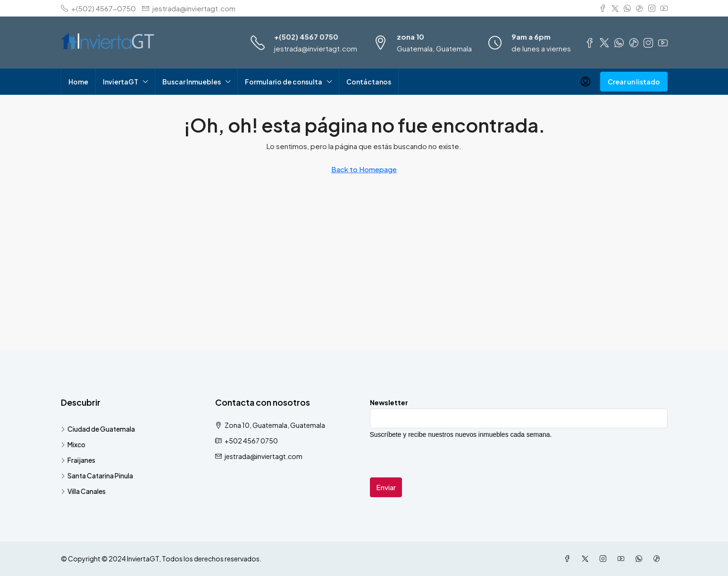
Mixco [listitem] (73, 444)
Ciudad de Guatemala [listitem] (98, 429)
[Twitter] (587, 559)
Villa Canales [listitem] (83, 491)
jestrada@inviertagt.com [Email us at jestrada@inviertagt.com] (264, 456)
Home (78, 82)
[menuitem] (586, 82)
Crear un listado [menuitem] (634, 82)
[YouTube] (623, 559)
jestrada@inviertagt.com (316, 48)
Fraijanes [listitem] (78, 460)
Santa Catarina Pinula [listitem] (97, 476)
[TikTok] (659, 559)
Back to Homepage (364, 169)
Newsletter (389, 402)
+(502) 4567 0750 (306, 37)
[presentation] (442, 459)
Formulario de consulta (284, 82)
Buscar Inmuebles (192, 82)
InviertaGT (121, 82)
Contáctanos (369, 82)
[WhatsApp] (641, 559)
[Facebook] (569, 559)
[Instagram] (605, 559)
